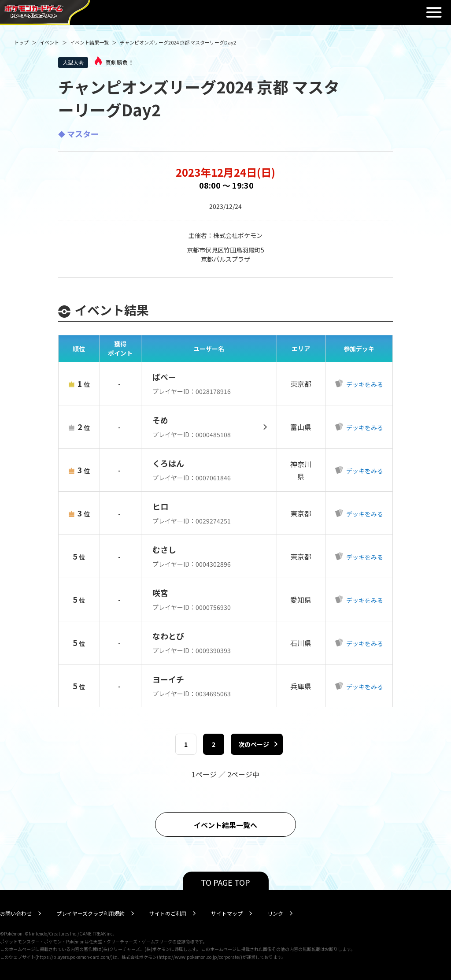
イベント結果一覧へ (225, 825)
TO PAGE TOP (225, 882)
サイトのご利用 (168, 913)
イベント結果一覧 (89, 42)
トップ (21, 42)
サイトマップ (227, 913)
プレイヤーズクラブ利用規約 (91, 913)
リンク (275, 913)
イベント (49, 42)
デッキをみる (364, 384)
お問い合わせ (16, 913)
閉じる (434, 12)
